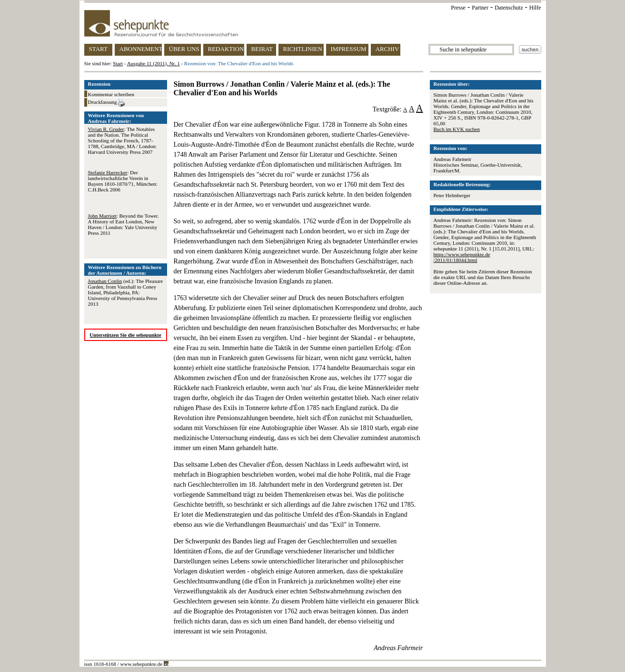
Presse (458, 8)
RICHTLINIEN (303, 49)
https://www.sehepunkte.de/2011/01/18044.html (462, 257)
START (98, 49)
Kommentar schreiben (111, 94)
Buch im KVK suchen (457, 129)
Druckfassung (107, 103)
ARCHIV (387, 49)
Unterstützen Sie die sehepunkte (125, 335)
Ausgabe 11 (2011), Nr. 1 (154, 63)
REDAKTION (226, 49)
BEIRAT (262, 49)
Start (118, 63)
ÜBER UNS (184, 49)
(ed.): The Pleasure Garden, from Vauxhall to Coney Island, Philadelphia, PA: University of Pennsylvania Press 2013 (126, 292)
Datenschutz (509, 8)
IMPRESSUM (349, 49)
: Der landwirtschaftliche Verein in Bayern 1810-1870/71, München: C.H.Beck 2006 (123, 181)
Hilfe (535, 8)
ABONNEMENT (141, 49)
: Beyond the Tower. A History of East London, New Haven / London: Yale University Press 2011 (124, 224)
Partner (480, 8)
